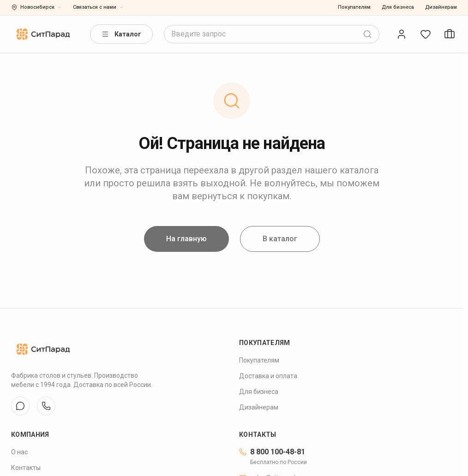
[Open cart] (450, 34)
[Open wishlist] (426, 34)
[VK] (20, 406)
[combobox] (272, 34)
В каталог (280, 241)
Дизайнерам (441, 7)
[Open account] (402, 34)
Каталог (121, 34)
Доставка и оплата (268, 376)
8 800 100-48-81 (272, 452)
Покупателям (354, 7)
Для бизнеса (398, 7)
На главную (186, 241)
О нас (19, 452)
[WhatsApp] (46, 406)
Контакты (26, 468)
